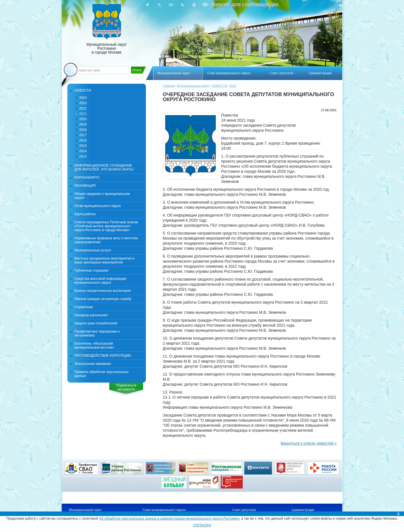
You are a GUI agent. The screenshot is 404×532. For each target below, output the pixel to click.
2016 (83, 140)
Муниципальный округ (193, 86)
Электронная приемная (93, 364)
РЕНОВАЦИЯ (85, 186)
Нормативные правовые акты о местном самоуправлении (106, 240)
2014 (83, 151)
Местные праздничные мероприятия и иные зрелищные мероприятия (104, 260)
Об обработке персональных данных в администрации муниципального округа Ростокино (169, 519)
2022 (83, 108)
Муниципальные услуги (93, 250)
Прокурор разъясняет (91, 315)
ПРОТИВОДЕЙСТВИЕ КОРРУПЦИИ (103, 356)
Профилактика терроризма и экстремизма (97, 333)
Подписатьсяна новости (126, 387)
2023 (83, 103)
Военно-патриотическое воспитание (103, 291)
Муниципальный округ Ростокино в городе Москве (107, 29)
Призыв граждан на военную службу (103, 299)
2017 (83, 135)
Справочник (84, 307)
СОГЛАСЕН (202, 525)
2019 (83, 124)
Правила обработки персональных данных (101, 374)
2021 (233, 86)
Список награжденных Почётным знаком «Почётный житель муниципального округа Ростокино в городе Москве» (106, 226)
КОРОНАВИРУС (87, 178)
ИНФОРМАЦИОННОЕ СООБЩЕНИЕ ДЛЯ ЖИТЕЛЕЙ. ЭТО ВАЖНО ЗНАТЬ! (104, 167)
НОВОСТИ (219, 86)
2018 (83, 130)
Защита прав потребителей (96, 323)
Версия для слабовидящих (245, 4)
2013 (83, 156)
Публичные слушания (91, 270)
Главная (169, 86)
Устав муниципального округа (97, 206)
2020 (83, 119)
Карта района (85, 214)
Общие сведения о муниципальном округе (102, 196)
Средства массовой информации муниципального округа (100, 281)
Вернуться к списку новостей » (309, 443)
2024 (83, 98)
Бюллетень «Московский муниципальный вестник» (94, 345)
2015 (83, 146)
